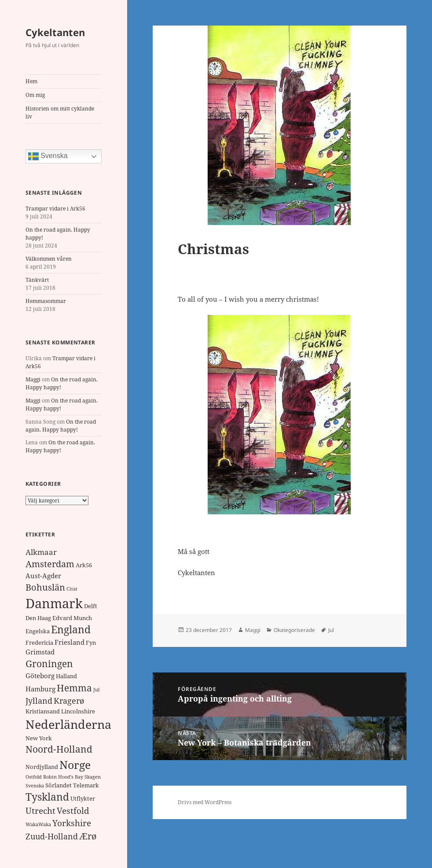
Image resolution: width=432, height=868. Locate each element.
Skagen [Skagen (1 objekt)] (93, 777)
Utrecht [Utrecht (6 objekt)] (40, 811)
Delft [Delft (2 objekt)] (91, 606)
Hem (31, 81)
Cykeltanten (55, 32)
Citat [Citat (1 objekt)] (72, 589)
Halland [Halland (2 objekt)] (66, 676)
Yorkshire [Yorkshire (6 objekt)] (72, 823)
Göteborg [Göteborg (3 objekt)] (40, 676)
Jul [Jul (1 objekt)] (96, 690)
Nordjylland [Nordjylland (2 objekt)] (42, 767)
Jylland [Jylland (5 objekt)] (39, 701)
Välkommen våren (49, 259)
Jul (331, 630)
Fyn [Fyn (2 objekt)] (91, 643)
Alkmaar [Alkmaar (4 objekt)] (41, 552)
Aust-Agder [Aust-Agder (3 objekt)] (43, 576)
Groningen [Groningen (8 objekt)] (49, 664)
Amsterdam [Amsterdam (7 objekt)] (50, 564)
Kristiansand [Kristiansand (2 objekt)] (43, 711)
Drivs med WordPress (205, 802)
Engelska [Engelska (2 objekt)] (38, 631)
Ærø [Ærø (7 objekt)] (88, 836)
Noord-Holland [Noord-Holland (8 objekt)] (59, 749)
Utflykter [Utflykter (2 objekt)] (83, 798)
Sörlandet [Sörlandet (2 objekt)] (59, 785)
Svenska (48, 156)
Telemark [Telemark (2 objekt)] (86, 785)
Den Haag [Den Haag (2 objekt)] (38, 618)
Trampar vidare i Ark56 (55, 209)
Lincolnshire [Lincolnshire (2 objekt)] (78, 711)
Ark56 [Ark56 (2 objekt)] (84, 565)
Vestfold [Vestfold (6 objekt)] (73, 811)
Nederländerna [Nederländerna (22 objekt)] (68, 724)
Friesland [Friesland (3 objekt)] (70, 642)
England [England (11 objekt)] (71, 630)
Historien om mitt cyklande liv (60, 113)
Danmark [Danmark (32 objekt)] (54, 603)
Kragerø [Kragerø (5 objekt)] (69, 701)
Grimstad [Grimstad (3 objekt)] (40, 652)
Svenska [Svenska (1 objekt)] (35, 786)
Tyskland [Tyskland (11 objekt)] (47, 797)
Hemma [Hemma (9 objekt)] (74, 688)
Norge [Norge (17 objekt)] (75, 765)
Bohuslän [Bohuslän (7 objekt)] (45, 587)
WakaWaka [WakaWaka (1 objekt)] (38, 824)
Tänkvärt (37, 280)
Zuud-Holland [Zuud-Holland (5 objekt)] (52, 836)
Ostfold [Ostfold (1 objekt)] (34, 777)
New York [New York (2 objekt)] (39, 738)
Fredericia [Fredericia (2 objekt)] (39, 643)
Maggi (33, 379)
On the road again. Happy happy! (61, 426)
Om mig (35, 95)
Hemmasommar (46, 301)
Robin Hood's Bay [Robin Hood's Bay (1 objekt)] (63, 777)
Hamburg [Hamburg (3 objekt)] (40, 689)
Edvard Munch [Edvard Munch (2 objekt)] (72, 618)
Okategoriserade (294, 630)
